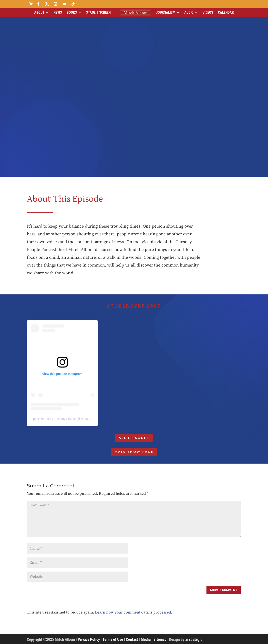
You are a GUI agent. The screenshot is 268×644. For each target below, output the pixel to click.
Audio (189, 12)
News (58, 12)
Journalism (166, 12)
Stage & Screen (98, 12)
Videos (208, 12)
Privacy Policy (89, 639)
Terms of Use (113, 639)
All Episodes (134, 438)
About (39, 12)
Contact (132, 639)
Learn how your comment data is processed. (133, 612)
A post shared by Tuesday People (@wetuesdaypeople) (68, 419)
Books (72, 12)
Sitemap (160, 639)
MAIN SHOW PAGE (134, 452)
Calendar (226, 12)
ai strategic (194, 639)
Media (146, 639)
